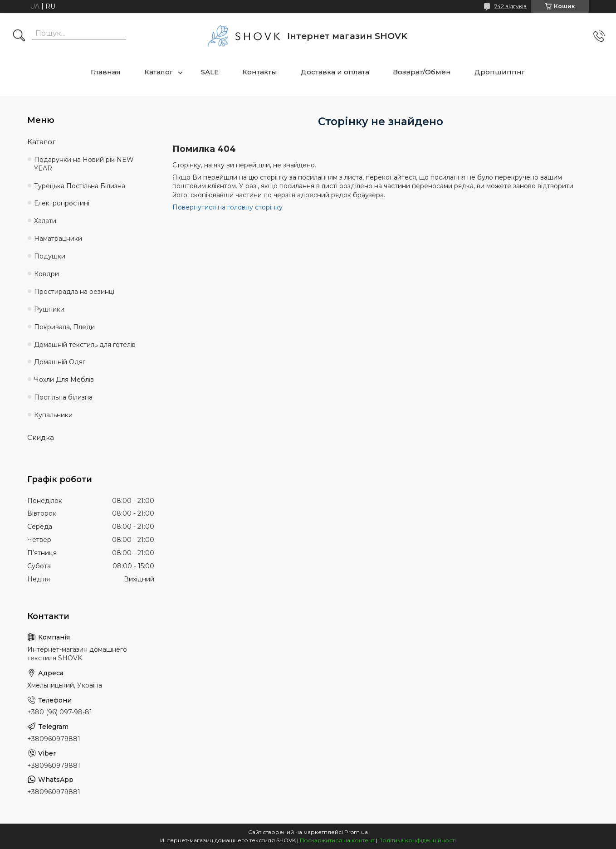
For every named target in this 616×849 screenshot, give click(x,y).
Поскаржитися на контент (337, 840)
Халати (45, 221)
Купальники (53, 415)
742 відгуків (511, 6)
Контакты (260, 72)
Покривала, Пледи (64, 327)
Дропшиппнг (500, 72)
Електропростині (62, 203)
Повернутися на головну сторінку (227, 207)
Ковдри (46, 274)
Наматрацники (58, 239)
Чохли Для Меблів (64, 380)
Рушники (49, 309)
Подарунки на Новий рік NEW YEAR (84, 164)
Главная (106, 72)
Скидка (41, 437)
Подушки (50, 256)
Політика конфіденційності (417, 840)
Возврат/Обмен (422, 72)
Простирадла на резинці (74, 292)
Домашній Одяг (60, 362)
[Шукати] (19, 36)
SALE (210, 72)
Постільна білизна (63, 397)
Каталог (159, 72)
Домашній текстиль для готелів (85, 345)
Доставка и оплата (335, 72)
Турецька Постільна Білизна (80, 186)
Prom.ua (356, 832)
